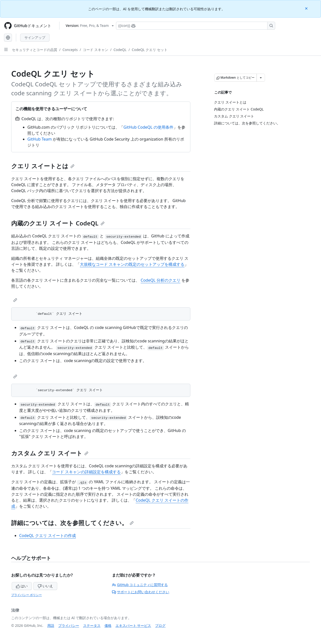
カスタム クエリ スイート (50, 453)
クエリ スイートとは (43, 166)
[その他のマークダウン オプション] (261, 78)
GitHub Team (40, 139)
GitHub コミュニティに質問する (140, 585)
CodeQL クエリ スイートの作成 (48, 536)
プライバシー (69, 625)
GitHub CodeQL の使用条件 (148, 127)
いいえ (45, 586)
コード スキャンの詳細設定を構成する (86, 472)
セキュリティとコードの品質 (35, 50)
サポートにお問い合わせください (141, 592)
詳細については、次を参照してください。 (72, 523)
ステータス (92, 625)
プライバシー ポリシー (27, 595)
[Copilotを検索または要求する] (196, 26)
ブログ (160, 625)
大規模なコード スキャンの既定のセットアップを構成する (132, 264)
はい (22, 586)
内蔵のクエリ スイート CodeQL (58, 223)
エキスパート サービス (133, 625)
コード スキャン (96, 50)
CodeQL (120, 50)
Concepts (70, 50)
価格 (108, 625)
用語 (51, 625)
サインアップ (35, 37)
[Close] (307, 8)
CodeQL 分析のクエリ (160, 280)
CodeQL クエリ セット (150, 50)
